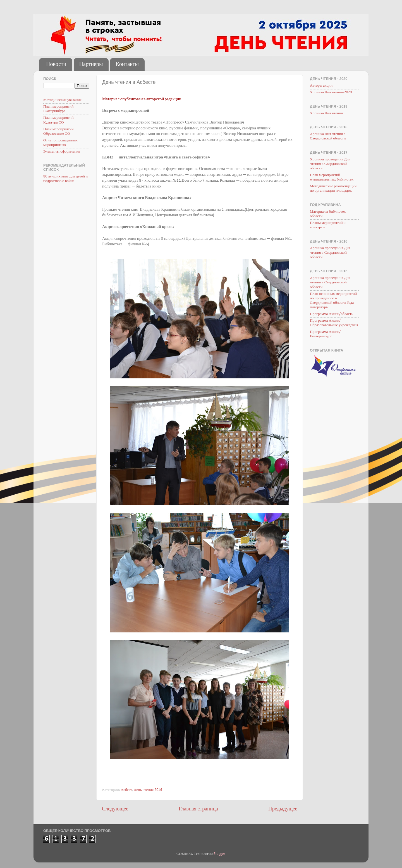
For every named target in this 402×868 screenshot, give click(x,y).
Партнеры (91, 65)
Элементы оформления (62, 152)
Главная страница (198, 809)
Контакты (127, 65)
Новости (56, 65)
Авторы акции (321, 86)
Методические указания (62, 100)
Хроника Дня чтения (326, 113)
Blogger (219, 854)
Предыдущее (283, 809)
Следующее (115, 809)
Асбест (126, 790)
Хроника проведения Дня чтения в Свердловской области (330, 164)
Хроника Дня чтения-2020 (331, 92)
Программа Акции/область (332, 314)
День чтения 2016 (148, 790)
